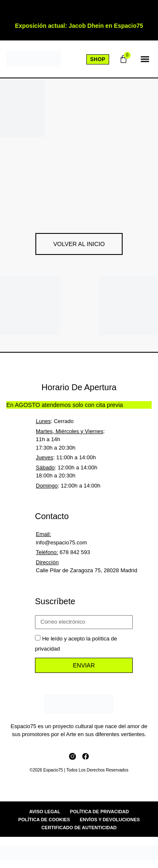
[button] (145, 59)
